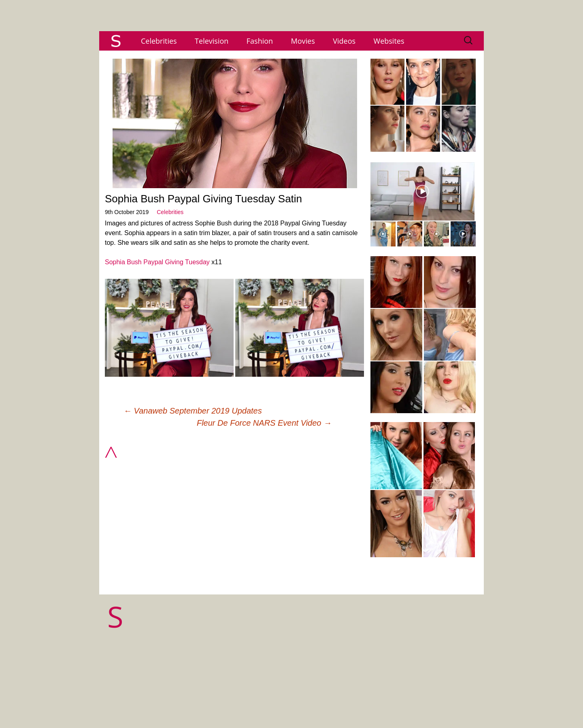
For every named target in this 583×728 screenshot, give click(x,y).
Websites (389, 41)
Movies (303, 41)
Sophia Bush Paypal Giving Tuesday (157, 262)
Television (212, 41)
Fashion (260, 41)
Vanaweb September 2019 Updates (193, 411)
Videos (344, 41)
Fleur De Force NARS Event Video (264, 423)
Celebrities (159, 41)
